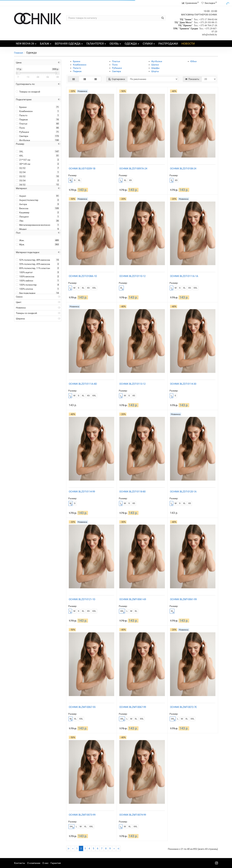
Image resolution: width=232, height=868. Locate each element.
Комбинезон (24, 111)
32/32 (21, 168)
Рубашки (22, 132)
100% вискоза (25, 276)
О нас (45, 863)
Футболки (23, 140)
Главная (19, 53)
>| (118, 848)
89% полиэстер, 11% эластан (33, 268)
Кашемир (23, 212)
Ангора (21, 204)
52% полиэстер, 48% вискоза (33, 260)
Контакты (20, 863)
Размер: (73, 175)
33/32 (21, 176)
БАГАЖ (46, 43)
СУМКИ (149, 43)
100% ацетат (24, 272)
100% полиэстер (26, 285)
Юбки (193, 61)
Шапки (155, 65)
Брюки (21, 107)
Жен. (20, 240)
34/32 (21, 185)
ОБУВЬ (115, 43)
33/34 (21, 180)
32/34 (21, 172)
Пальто (22, 115)
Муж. (20, 244)
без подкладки (26, 293)
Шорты (155, 71)
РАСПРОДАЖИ (168, 44)
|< (69, 848)
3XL (20, 151)
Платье (22, 124)
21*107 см (23, 160)
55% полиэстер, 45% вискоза (33, 264)
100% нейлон (25, 281)
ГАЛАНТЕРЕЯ (96, 43)
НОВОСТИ (188, 44)
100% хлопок (25, 289)
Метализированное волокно (33, 225)
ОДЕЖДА (132, 43)
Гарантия (56, 863)
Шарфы (155, 68)
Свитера (22, 136)
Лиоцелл (22, 217)
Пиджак (22, 120)
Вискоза (22, 208)
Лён (20, 221)
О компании (34, 863)
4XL (20, 156)
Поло (20, 128)
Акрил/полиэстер (27, 200)
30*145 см (23, 164)
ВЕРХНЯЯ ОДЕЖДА (69, 43)
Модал (21, 229)
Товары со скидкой (28, 92)
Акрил (21, 196)
